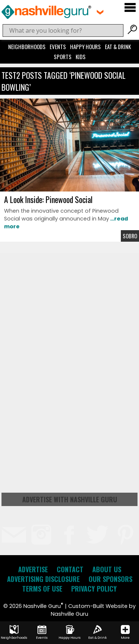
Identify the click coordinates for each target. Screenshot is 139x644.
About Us (107, 569)
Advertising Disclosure (43, 579)
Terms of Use (42, 589)
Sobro (130, 236)
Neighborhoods (27, 46)
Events (58, 46)
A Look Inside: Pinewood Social (48, 199)
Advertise (33, 569)
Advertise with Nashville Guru (70, 499)
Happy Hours (85, 46)
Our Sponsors (110, 579)
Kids (81, 57)
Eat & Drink (118, 46)
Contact (70, 569)
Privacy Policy (94, 589)
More (125, 632)
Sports (63, 57)
